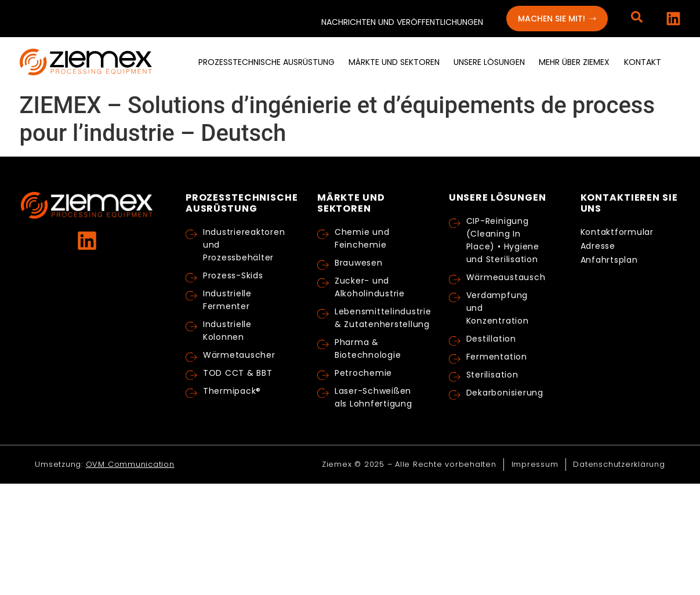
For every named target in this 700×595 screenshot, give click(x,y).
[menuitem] (266, 62)
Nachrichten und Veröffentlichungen (402, 22)
